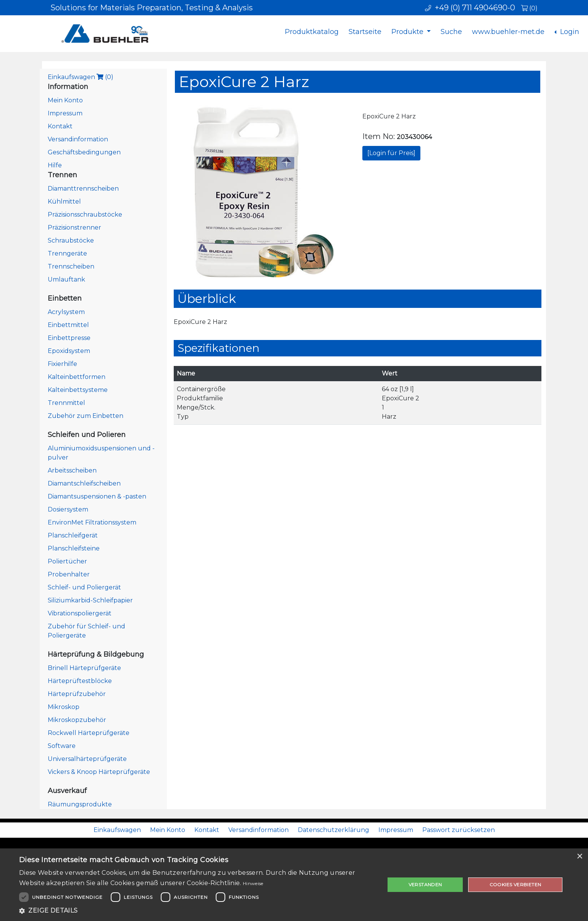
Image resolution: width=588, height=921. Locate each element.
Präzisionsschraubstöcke (85, 214)
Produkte (408, 32)
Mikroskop (64, 707)
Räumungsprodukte (80, 804)
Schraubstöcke (71, 240)
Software (62, 746)
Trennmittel (66, 403)
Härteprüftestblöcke (80, 681)
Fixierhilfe (62, 364)
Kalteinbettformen (77, 377)
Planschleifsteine (74, 548)
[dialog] (294, 885)
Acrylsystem (66, 312)
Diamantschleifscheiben (84, 483)
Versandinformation (78, 139)
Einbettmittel (68, 325)
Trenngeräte (67, 253)
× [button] (579, 857)
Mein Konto (65, 100)
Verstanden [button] (425, 885)
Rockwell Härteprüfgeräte (89, 733)
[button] (197, 911)
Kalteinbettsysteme (78, 390)
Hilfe (55, 165)
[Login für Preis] (391, 153)
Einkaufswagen (81, 77)
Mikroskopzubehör (77, 720)
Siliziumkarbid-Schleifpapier (90, 600)
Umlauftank (66, 279)
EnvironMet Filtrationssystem (92, 522)
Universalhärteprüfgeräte (87, 759)
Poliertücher (67, 561)
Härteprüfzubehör (77, 694)
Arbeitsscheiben (72, 470)
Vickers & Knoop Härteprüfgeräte (99, 772)
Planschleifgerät (73, 535)
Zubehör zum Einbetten (86, 416)
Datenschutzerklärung (334, 830)
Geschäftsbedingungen (84, 152)
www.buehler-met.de (508, 32)
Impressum (65, 113)
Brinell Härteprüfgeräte (84, 668)
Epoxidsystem (69, 351)
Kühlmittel (64, 202)
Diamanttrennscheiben (83, 189)
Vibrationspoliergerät (80, 613)
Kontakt (60, 126)
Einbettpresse (69, 338)
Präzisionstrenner (74, 227)
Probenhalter (69, 574)
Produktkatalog (312, 32)
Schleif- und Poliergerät (84, 587)
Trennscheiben (71, 266)
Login (569, 32)
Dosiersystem (68, 509)
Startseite (365, 32)
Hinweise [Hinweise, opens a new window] (253, 883)
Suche (451, 32)
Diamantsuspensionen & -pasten (97, 496)
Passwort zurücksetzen (459, 830)
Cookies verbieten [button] (515, 885)
